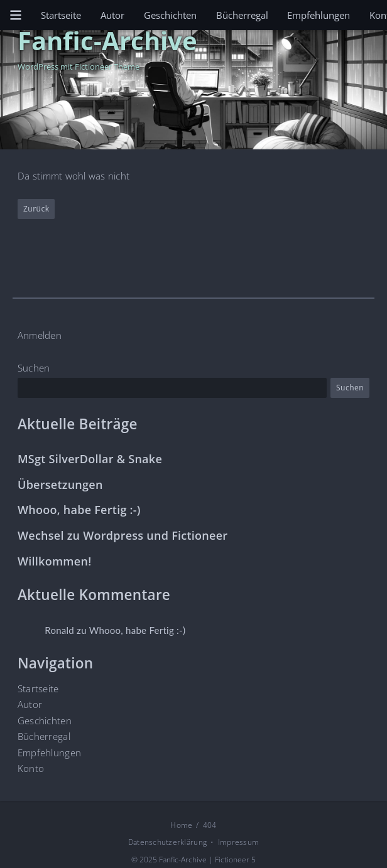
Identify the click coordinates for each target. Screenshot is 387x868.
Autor (112, 15)
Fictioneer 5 (235, 860)
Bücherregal (242, 15)
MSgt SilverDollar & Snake (90, 459)
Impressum (238, 842)
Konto (31, 768)
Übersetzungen (60, 485)
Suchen (34, 368)
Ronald (59, 630)
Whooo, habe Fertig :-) (79, 510)
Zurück (36, 209)
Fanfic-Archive (107, 40)
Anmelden (40, 335)
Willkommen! (54, 561)
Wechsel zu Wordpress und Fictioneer (123, 536)
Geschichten (170, 15)
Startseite (61, 15)
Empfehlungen (319, 15)
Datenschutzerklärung (167, 842)
